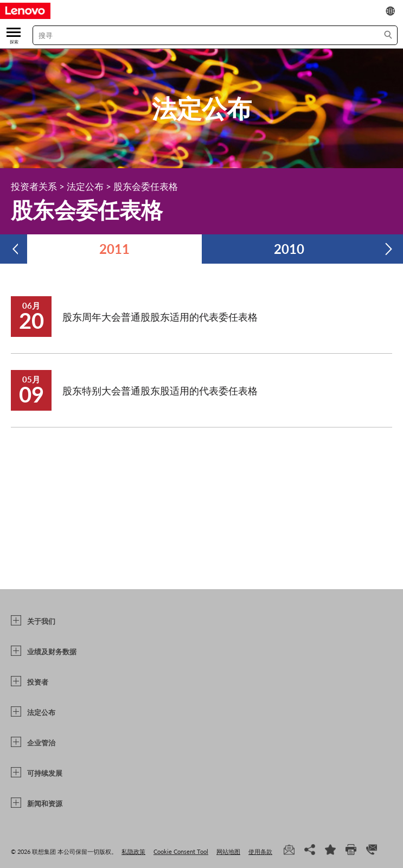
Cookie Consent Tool (181, 851)
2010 (289, 249)
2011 (114, 249)
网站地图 (228, 851)
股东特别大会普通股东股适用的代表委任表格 (160, 391)
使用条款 (260, 851)
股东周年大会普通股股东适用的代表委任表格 (160, 317)
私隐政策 (133, 851)
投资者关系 (34, 186)
